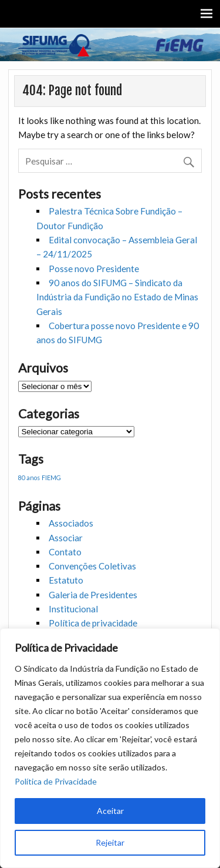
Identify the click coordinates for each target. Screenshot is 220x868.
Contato (65, 552)
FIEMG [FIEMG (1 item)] (51, 477)
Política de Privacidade (56, 781)
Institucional (73, 609)
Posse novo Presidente (94, 269)
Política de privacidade (93, 623)
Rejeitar (110, 842)
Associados (71, 523)
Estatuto (66, 580)
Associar (66, 538)
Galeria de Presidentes (93, 595)
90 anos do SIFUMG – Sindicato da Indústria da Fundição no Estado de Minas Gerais (117, 297)
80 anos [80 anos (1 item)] (29, 477)
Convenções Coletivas (92, 566)
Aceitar (110, 811)
